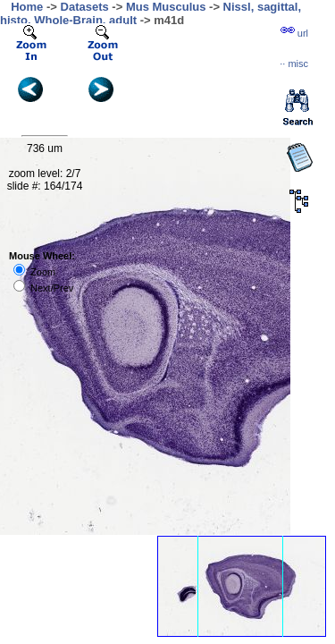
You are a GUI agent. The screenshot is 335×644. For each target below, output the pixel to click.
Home (27, 7)
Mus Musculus (166, 7)
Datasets (85, 7)
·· (294, 64)
